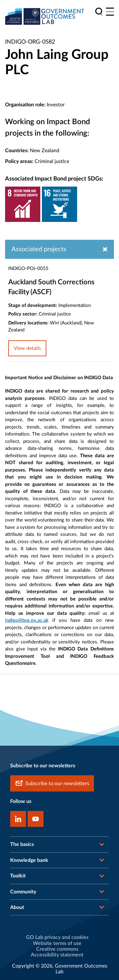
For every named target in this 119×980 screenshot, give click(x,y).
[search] (99, 12)
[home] (45, 16)
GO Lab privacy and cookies (57, 937)
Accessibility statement (57, 955)
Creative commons (57, 949)
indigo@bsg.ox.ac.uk (27, 620)
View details (27, 348)
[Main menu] (110, 12)
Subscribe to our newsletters (52, 783)
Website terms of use (57, 943)
